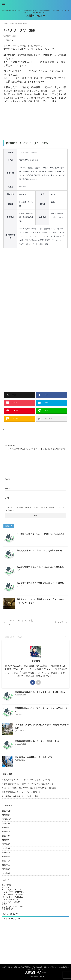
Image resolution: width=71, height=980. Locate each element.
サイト (7, 503)
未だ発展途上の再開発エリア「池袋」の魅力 (36, 762)
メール (8, 493)
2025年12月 (7, 816)
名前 (7, 484)
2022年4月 (6, 861)
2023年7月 (6, 845)
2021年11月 (7, 870)
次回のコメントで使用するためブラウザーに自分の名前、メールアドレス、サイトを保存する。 (35, 513)
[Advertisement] (35, 121)
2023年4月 (6, 849)
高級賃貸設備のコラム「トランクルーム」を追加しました (42, 697)
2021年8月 (6, 878)
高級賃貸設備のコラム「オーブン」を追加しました (39, 746)
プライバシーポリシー (11, 923)
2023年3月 (6, 853)
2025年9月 (6, 820)
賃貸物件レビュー (36, 16)
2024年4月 (6, 832)
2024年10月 (7, 824)
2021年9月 (6, 874)
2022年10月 (7, 857)
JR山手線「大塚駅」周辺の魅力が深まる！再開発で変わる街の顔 (29, 793)
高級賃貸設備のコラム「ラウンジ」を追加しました (41, 555)
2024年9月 (6, 828)
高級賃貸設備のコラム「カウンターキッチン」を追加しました (28, 788)
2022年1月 (6, 865)
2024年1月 (6, 836)
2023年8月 (6, 841)
